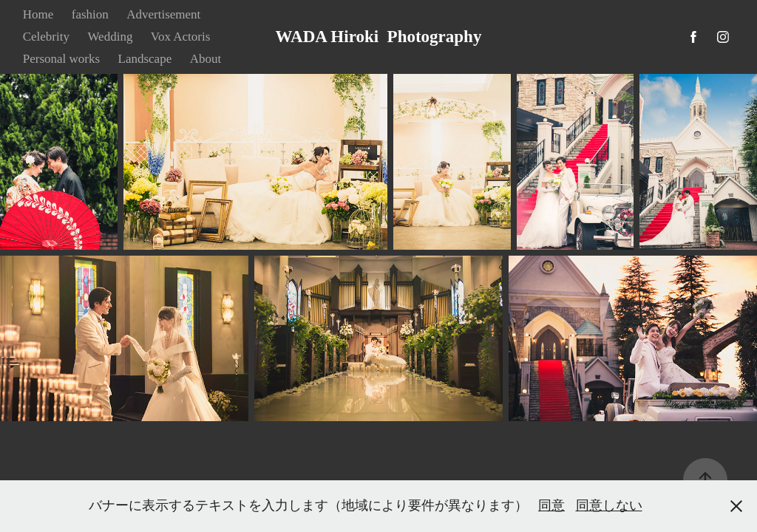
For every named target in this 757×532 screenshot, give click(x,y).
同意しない (609, 505)
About (206, 59)
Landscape (145, 59)
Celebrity (46, 37)
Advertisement (163, 14)
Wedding (110, 37)
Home (38, 14)
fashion (90, 14)
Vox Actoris (180, 37)
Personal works (61, 59)
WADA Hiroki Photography (379, 37)
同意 (551, 505)
